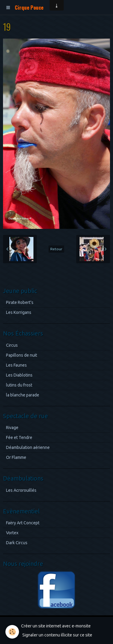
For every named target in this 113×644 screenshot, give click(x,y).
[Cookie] (12, 632)
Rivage (12, 428)
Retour (56, 249)
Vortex (12, 533)
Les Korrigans (19, 312)
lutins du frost (19, 385)
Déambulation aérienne (28, 447)
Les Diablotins (19, 375)
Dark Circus (17, 543)
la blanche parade (23, 395)
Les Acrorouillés (21, 490)
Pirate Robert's (20, 302)
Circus (12, 345)
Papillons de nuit (22, 355)
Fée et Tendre (19, 437)
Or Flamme (16, 457)
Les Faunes (16, 365)
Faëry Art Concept (23, 523)
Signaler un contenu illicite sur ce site (57, 635)
